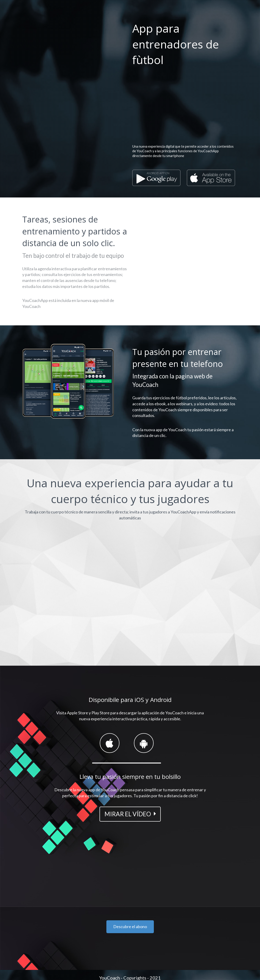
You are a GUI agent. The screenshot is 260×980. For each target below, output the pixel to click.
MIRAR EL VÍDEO (128, 814)
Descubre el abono (130, 926)
